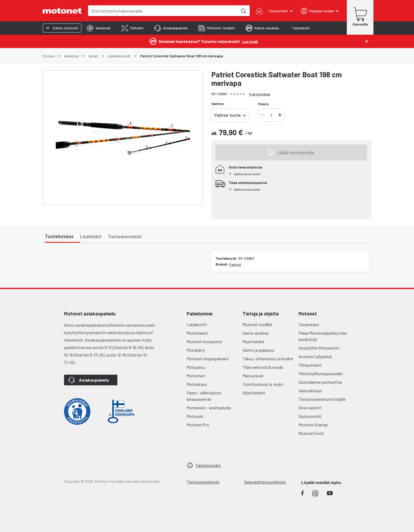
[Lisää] (280, 115)
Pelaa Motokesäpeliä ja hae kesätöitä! (323, 336)
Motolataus (197, 384)
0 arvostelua (260, 94)
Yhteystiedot (310, 365)
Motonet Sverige (313, 425)
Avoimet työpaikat (315, 356)
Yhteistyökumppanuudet (321, 373)
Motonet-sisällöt (257, 324)
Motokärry (196, 350)
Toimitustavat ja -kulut (263, 384)
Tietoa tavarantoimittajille (322, 399)
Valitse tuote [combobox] (227, 115)
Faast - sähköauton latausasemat (204, 396)
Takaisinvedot (208, 465)
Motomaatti (197, 333)
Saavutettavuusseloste (265, 482)
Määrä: (264, 104)
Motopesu (196, 367)
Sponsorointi (310, 416)
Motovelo (195, 416)
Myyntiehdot (253, 341)
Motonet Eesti (311, 433)
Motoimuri (196, 376)
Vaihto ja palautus (258, 350)
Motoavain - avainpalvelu (209, 408)
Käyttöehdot (254, 393)
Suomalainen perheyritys (320, 382)
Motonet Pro (198, 425)
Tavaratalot (309, 324)
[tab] (99, 28)
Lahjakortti (197, 324)
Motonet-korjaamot (204, 341)
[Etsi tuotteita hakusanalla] (243, 11)
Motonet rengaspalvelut (208, 359)
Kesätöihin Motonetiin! (319, 348)
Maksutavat (253, 376)
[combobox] (163, 11)
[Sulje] (367, 41)
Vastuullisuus (310, 391)
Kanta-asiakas (256, 333)
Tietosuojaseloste (203, 482)
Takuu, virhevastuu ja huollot (268, 359)
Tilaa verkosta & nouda (263, 367)
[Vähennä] (263, 115)
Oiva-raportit (310, 408)
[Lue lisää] (250, 41)
